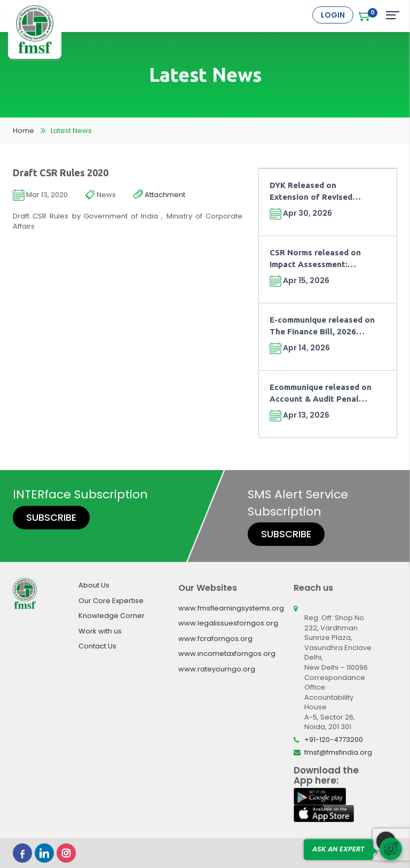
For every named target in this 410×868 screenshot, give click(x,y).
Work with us (100, 631)
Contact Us (97, 646)
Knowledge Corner (112, 616)
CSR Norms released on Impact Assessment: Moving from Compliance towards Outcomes (318, 259)
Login (333, 15)
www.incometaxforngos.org (227, 654)
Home (23, 131)
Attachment (159, 195)
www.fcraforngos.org (215, 639)
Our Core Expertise (111, 601)
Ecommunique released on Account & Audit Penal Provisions (321, 393)
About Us (94, 585)
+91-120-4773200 (334, 740)
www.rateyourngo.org (217, 669)
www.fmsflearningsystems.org (231, 608)
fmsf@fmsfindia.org (338, 752)
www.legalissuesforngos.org (228, 623)
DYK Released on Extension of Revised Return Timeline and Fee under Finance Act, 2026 (317, 191)
